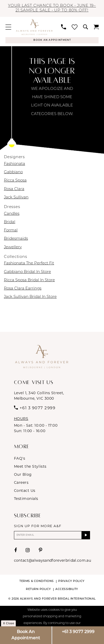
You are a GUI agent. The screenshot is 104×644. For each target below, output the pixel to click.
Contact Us (25, 492)
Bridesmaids (16, 240)
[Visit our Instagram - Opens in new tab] (28, 553)
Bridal (10, 223)
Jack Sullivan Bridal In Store (30, 298)
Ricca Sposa (15, 182)
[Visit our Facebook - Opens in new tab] (16, 553)
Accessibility (67, 592)
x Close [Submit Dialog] (10, 626)
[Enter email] (52, 537)
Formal (11, 232)
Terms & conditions (37, 584)
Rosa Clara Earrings (23, 290)
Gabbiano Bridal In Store (27, 273)
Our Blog (23, 475)
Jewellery (13, 248)
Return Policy (38, 592)
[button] (9, 27)
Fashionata (14, 165)
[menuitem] (9, 27)
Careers (21, 484)
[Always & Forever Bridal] (34, 27)
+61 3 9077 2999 (78, 632)
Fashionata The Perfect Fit (29, 264)
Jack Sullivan (16, 198)
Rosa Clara (14, 190)
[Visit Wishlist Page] (75, 27)
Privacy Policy (71, 584)
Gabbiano (13, 173)
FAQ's (20, 459)
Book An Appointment (26, 635)
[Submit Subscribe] (86, 537)
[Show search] (85, 27)
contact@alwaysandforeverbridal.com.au (53, 563)
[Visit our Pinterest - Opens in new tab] (41, 553)
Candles (12, 215)
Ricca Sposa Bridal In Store (29, 281)
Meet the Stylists (30, 467)
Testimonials (26, 500)
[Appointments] (52, 41)
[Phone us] (64, 27)
